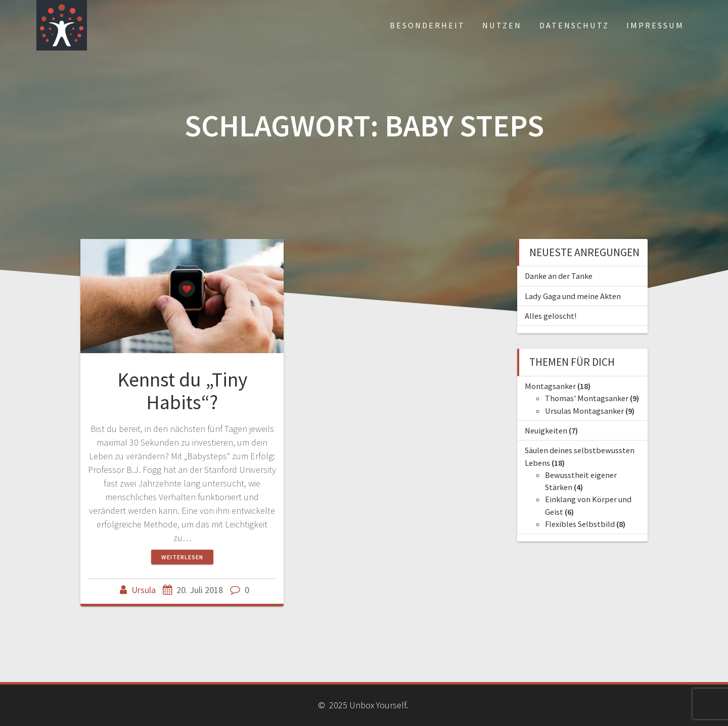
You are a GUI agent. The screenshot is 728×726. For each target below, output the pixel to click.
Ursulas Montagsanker (584, 411)
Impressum (655, 25)
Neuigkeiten (546, 430)
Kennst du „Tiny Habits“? (182, 391)
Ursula (144, 590)
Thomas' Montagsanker (587, 398)
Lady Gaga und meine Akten (573, 296)
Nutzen (502, 25)
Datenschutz (574, 25)
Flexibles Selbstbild (580, 524)
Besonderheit (427, 25)
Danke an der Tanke (559, 276)
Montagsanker (550, 386)
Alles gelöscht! (551, 316)
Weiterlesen (182, 557)
